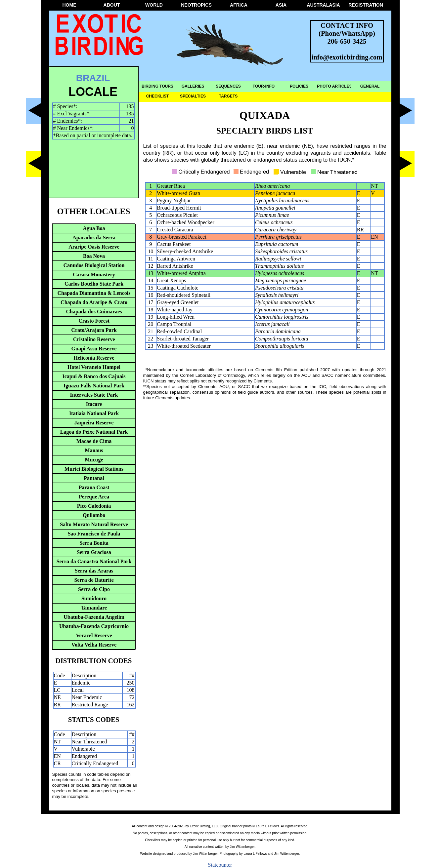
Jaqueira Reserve (94, 423)
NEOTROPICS (196, 5)
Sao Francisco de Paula (94, 534)
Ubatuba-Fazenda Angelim (94, 617)
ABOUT (112, 5)
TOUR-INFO (264, 86)
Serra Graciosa (94, 552)
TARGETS (228, 96)
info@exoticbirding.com (347, 57)
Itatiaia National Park (94, 413)
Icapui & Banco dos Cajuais (94, 376)
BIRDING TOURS (157, 86)
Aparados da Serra (94, 237)
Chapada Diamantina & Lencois (94, 293)
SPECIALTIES (193, 96)
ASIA (281, 5)
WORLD (154, 5)
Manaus (94, 450)
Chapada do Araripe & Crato (94, 302)
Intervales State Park (94, 395)
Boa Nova (94, 256)
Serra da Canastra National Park (94, 561)
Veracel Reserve (94, 635)
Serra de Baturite (94, 580)
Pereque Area (94, 497)
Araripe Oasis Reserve (94, 247)
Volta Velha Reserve (94, 645)
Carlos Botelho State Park (94, 284)
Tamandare (94, 608)
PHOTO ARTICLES (334, 86)
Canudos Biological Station (94, 265)
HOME (69, 5)
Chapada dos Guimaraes (94, 312)
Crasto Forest (94, 321)
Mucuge (94, 460)
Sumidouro (94, 598)
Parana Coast (94, 487)
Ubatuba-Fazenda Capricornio (94, 626)
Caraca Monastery (94, 275)
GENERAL (370, 86)
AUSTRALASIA (323, 5)
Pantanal (94, 478)
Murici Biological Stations (94, 469)
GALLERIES (193, 86)
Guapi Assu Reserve (94, 349)
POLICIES (299, 86)
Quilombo (94, 515)
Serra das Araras (94, 571)
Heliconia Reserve (94, 358)
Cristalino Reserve (94, 339)
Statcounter (220, 865)
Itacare (94, 404)
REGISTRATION (366, 5)
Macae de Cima (94, 441)
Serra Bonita (94, 543)
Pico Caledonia (94, 506)
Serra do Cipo (94, 589)
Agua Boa (94, 228)
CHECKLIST (158, 96)
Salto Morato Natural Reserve (94, 524)
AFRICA (239, 5)
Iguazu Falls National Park (94, 386)
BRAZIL (93, 78)
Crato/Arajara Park (94, 330)
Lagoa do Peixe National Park (94, 432)
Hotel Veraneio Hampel (94, 367)
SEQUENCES (228, 86)
